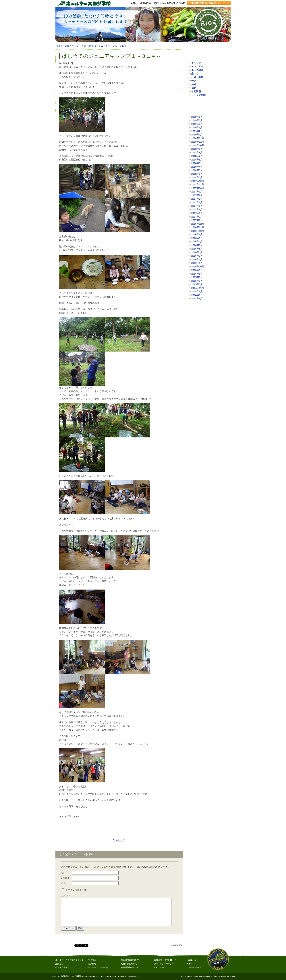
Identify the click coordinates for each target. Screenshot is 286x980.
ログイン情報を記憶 (76, 890)
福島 (194, 88)
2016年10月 (198, 231)
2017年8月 (197, 195)
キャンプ (77, 46)
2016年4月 (197, 252)
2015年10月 (198, 267)
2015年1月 (197, 284)
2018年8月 (197, 153)
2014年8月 (197, 295)
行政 (156, 3)
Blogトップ (119, 840)
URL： (64, 883)
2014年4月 (197, 299)
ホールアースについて (173, 3)
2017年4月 (197, 210)
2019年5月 (197, 120)
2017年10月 (198, 188)
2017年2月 (197, 217)
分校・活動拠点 (62, 967)
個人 (134, 3)
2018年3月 (197, 170)
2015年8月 (197, 274)
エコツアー (197, 66)
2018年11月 (198, 142)
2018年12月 (198, 138)
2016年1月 (197, 263)
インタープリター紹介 (98, 967)
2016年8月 (197, 238)
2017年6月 (197, 202)
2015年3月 (197, 281)
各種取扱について (129, 964)
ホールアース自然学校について (69, 960)
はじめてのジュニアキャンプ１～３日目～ (107, 46)
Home (59, 46)
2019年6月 (197, 117)
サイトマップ (160, 967)
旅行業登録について (130, 960)
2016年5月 (197, 249)
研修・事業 (197, 77)
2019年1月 (197, 135)
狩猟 (194, 81)
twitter (189, 964)
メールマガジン (194, 967)
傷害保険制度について (131, 967)
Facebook (191, 960)
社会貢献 (92, 960)
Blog (67, 46)
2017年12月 (198, 181)
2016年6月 (197, 245)
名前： (64, 873)
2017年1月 (197, 220)
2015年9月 (197, 270)
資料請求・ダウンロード (165, 960)
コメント (66, 896)
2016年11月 (198, 227)
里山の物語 (197, 70)
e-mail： (65, 878)
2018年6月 (197, 160)
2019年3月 (197, 128)
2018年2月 (197, 174)
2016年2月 (197, 259)
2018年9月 (197, 149)
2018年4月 (197, 167)
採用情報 (92, 964)
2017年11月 (198, 185)
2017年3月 (197, 213)
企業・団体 (145, 3)
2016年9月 (197, 234)
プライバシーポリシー (164, 964)
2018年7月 (197, 156)
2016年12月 (198, 224)
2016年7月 (197, 242)
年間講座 (196, 91)
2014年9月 (197, 291)
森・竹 (195, 74)
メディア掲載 (198, 95)
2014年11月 (198, 288)
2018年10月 (198, 145)
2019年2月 (197, 131)
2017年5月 (197, 206)
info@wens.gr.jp (132, 976)
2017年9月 (197, 192)
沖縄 (194, 84)
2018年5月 (197, 163)
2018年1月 (197, 177)
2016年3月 (197, 256)
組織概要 (59, 964)
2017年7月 (197, 199)
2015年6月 (197, 277)
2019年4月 (197, 124)
